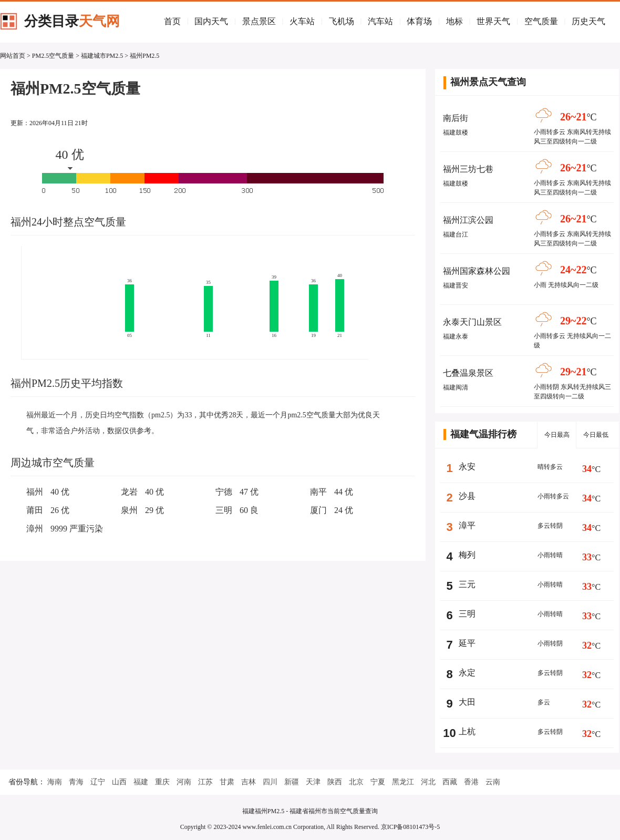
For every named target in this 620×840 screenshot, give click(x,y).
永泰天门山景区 (472, 322)
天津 (313, 782)
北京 (356, 782)
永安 (467, 467)
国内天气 (211, 21)
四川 (270, 782)
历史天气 (588, 21)
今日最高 (557, 435)
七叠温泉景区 (468, 373)
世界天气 (493, 21)
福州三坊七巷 (468, 169)
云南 (493, 782)
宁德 (224, 492)
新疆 (292, 782)
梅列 (467, 555)
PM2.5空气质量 (53, 56)
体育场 (419, 21)
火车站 (302, 21)
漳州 (35, 529)
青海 (76, 782)
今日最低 (596, 435)
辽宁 (98, 782)
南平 (318, 492)
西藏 (450, 782)
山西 (119, 782)
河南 (184, 782)
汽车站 (380, 21)
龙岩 (129, 492)
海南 (55, 782)
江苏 (205, 782)
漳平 (467, 525)
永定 (467, 673)
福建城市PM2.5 (102, 56)
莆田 (35, 510)
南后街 (456, 118)
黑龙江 (403, 782)
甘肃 (227, 782)
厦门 (318, 510)
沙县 (467, 496)
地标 (454, 21)
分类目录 (72, 21)
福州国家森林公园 (477, 271)
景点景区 (259, 21)
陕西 (335, 782)
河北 (428, 782)
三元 (467, 584)
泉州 (129, 510)
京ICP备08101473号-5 (411, 827)
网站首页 (13, 56)
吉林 (249, 782)
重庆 (162, 782)
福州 (35, 492)
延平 (467, 643)
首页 (172, 21)
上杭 (467, 731)
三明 (224, 510)
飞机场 (342, 21)
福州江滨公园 (468, 220)
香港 (471, 782)
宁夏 (378, 782)
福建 (141, 782)
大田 (467, 702)
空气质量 (541, 21)
